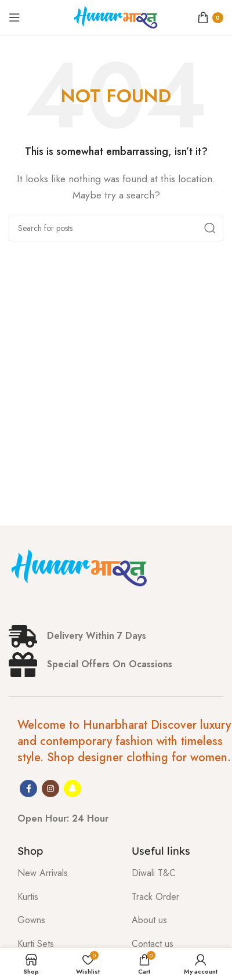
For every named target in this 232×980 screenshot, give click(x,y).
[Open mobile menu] (14, 17)
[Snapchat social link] (72, 789)
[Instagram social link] (50, 789)
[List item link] (66, 873)
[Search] (116, 228)
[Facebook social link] (28, 789)
